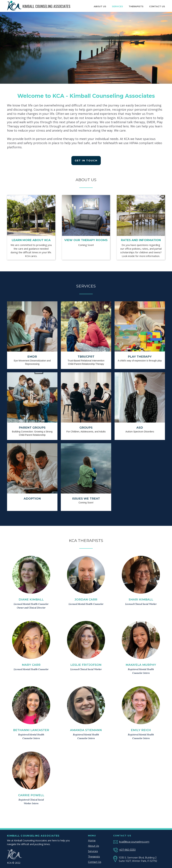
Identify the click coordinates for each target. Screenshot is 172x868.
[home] (41, 6)
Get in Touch (86, 161)
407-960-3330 (127, 850)
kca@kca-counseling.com (134, 842)
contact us (157, 6)
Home (92, 841)
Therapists (136, 6)
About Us (93, 846)
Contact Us (95, 862)
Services (117, 6)
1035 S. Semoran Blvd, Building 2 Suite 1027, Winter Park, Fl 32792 (138, 859)
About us (100, 6)
